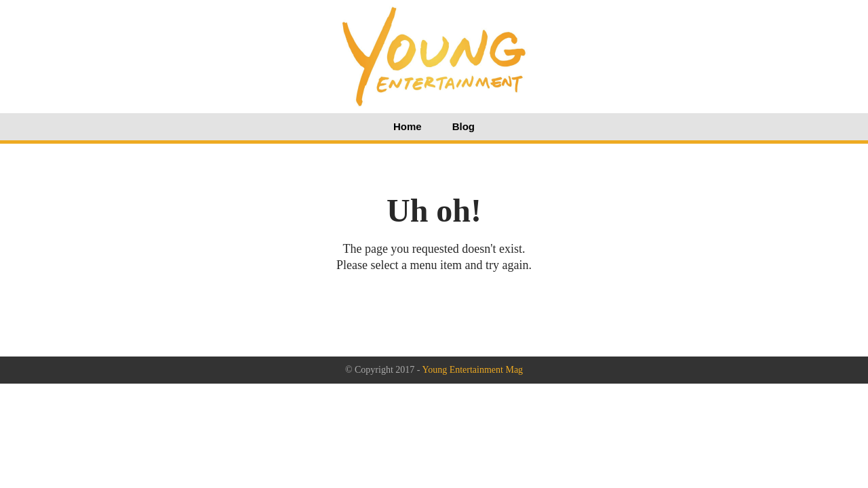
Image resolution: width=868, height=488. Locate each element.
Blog (463, 126)
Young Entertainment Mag (472, 370)
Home (408, 126)
